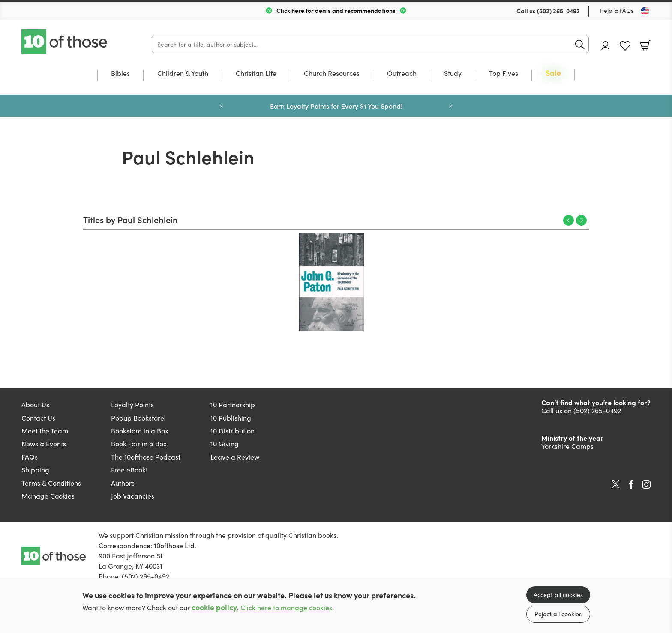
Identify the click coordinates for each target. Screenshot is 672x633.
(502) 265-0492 (558, 11)
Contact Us (38, 418)
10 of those (65, 42)
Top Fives (504, 74)
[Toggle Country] (645, 11)
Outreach (402, 74)
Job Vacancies (133, 496)
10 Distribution (232, 431)
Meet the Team (45, 431)
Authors (123, 483)
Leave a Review (235, 457)
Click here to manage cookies (286, 608)
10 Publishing (231, 418)
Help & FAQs (616, 10)
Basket (645, 45)
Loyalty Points (132, 405)
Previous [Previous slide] (222, 106)
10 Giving (225, 443)
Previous (568, 220)
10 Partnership (233, 405)
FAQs (30, 457)
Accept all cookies (558, 595)
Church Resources (332, 74)
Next (581, 220)
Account (606, 46)
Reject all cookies (558, 614)
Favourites (625, 46)
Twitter (616, 484)
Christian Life (256, 74)
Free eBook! (129, 470)
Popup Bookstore (138, 418)
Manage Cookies (48, 496)
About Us (35, 405)
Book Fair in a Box (139, 443)
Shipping (35, 470)
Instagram (646, 484)
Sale (553, 73)
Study (453, 74)
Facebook (631, 485)
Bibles (120, 74)
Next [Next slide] (450, 106)
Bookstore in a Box (140, 431)
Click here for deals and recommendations (336, 10)
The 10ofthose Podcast (146, 457)
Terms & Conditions (51, 483)
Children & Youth (183, 74)
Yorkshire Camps (567, 446)
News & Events (44, 443)
